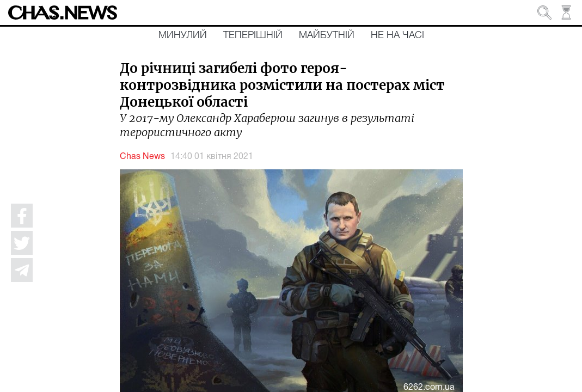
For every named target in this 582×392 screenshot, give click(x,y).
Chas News (142, 157)
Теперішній (253, 35)
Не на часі (397, 35)
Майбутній (327, 35)
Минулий (183, 35)
